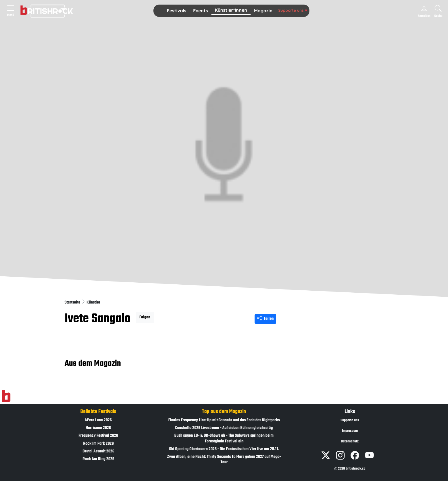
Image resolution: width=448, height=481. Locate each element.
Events (201, 11)
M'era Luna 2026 (98, 420)
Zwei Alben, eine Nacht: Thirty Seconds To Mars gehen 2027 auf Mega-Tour (224, 460)
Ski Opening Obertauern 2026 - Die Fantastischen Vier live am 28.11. (224, 449)
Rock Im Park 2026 (98, 444)
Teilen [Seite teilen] (265, 319)
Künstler (93, 303)
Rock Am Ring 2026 (98, 459)
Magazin (263, 11)
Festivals (177, 11)
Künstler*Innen (231, 10)
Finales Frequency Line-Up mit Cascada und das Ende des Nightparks (224, 420)
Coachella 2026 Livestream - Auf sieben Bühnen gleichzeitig (224, 428)
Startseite (73, 303)
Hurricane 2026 (98, 428)
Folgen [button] (145, 317)
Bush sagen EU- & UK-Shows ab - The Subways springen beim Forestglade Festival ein (224, 438)
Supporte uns (293, 10)
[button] (177, 11)
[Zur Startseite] (6, 396)
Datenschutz (350, 442)
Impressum (350, 431)
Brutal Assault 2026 (98, 451)
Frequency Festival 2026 (98, 436)
